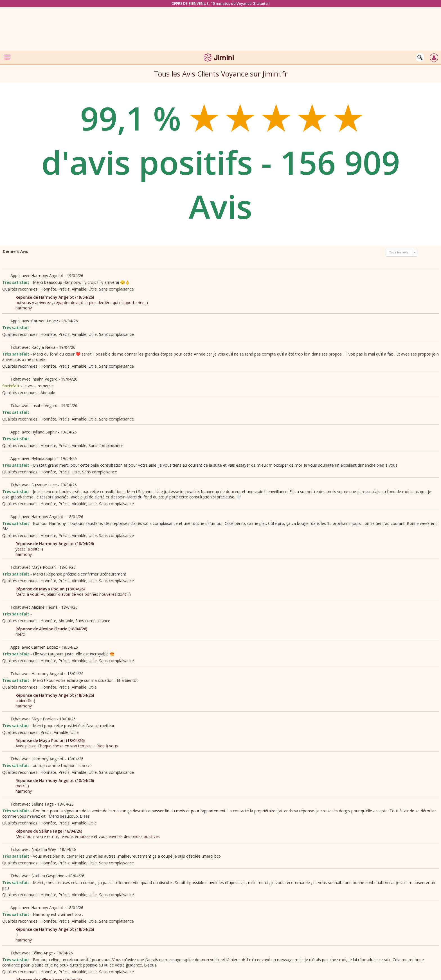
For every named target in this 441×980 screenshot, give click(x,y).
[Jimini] (219, 63)
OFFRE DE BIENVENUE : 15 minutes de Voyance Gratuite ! (220, 3)
